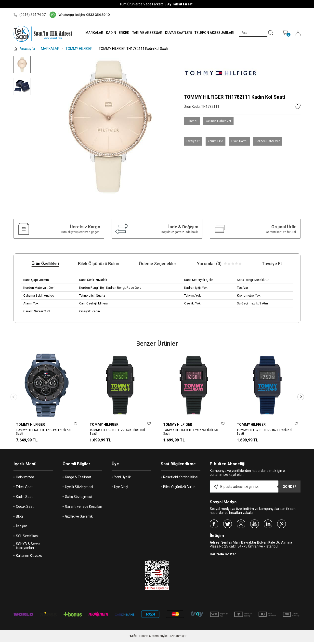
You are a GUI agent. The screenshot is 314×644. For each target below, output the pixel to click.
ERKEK (121, 33)
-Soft (132, 638)
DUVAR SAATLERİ (177, 33)
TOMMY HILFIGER (30, 425)
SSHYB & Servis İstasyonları (28, 548)
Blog (19, 518)
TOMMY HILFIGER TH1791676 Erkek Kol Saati (191, 432)
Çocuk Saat (25, 508)
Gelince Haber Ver (218, 121)
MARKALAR (90, 33)
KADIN (107, 33)
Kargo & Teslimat (78, 479)
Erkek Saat (24, 489)
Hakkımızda (25, 479)
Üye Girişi (121, 489)
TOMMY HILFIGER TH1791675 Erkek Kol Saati (117, 432)
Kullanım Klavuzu (29, 558)
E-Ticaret (142, 638)
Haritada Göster (223, 556)
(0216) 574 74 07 (30, 15)
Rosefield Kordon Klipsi (181, 479)
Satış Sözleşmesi (78, 499)
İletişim (22, 528)
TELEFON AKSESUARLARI (213, 33)
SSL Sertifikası (27, 538)
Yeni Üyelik (122, 479)
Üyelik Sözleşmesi (79, 489)
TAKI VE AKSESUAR (145, 33)
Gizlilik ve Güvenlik (79, 518)
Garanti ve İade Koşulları (84, 508)
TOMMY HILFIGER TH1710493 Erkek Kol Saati (44, 432)
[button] (301, 398)
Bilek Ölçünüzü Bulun (179, 489)
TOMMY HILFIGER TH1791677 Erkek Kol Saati (264, 432)
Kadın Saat (24, 499)
